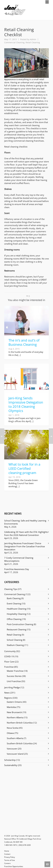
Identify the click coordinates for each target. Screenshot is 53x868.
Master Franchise (15, 671)
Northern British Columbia (20, 723)
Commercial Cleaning (14, 42)
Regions (8, 698)
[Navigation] (47, 2)
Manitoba (11, 707)
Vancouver (12, 749)
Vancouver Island (15, 754)
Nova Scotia (13, 728)
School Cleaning (14, 640)
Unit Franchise (14, 681)
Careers (7, 863)
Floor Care (9, 662)
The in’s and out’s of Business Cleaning (24, 342)
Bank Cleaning (14, 598)
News (7, 693)
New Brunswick (14, 712)
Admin (33, 39)
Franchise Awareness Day (17, 569)
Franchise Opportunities (14, 866)
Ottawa (10, 733)
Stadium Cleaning (15, 645)
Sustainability (11, 765)
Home (7, 851)
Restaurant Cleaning (16, 629)
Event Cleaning (14, 604)
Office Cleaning (14, 619)
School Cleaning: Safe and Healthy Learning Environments (25, 522)
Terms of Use (10, 860)
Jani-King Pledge (12, 687)
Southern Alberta (15, 738)
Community (10, 651)
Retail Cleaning (33, 42)
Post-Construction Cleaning (20, 624)
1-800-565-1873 (11, 845)
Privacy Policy (10, 857)
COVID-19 (9, 656)
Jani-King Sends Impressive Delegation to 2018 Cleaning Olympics (26, 404)
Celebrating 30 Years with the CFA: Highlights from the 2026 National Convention (26, 533)
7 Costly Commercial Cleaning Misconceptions (19, 559)
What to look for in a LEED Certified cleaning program (24, 468)
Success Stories (14, 676)
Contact (7, 854)
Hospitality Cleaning (16, 614)
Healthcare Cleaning (16, 609)
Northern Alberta (15, 717)
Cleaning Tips (11, 589)
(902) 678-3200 (25, 845)
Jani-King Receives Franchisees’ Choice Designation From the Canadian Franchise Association (25, 546)
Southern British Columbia (20, 743)
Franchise (9, 667)
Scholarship (10, 760)
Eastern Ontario (14, 702)
